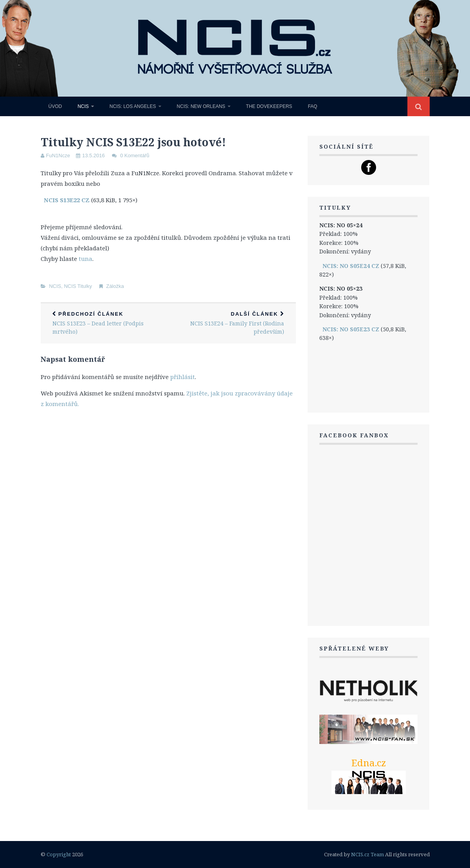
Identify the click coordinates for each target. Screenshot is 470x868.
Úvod (55, 106)
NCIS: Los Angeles (133, 106)
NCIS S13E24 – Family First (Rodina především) (232, 323)
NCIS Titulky (78, 286)
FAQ (313, 106)
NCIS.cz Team (367, 854)
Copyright (59, 854)
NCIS (83, 106)
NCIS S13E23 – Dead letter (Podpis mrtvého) (104, 323)
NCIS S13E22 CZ (67, 200)
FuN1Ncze (58, 155)
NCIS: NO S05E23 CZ (351, 329)
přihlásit (183, 377)
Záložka (115, 286)
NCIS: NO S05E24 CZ (351, 266)
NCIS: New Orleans (201, 106)
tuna (86, 259)
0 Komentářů (135, 155)
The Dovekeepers (269, 106)
